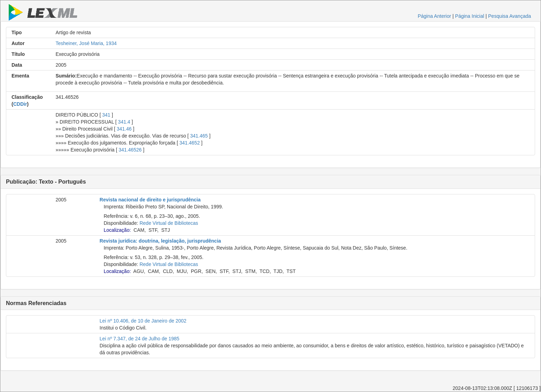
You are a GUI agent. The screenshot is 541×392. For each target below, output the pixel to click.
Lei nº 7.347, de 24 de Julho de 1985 (139, 339)
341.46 (124, 129)
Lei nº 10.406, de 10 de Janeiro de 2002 (143, 321)
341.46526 (130, 150)
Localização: (117, 230)
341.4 (124, 122)
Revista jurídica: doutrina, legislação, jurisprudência (160, 241)
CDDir (20, 104)
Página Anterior (435, 16)
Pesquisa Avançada (510, 16)
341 (106, 115)
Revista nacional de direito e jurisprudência (150, 200)
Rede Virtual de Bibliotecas (169, 223)
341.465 (199, 136)
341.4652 (190, 143)
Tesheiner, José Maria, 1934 (86, 43)
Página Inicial (470, 16)
